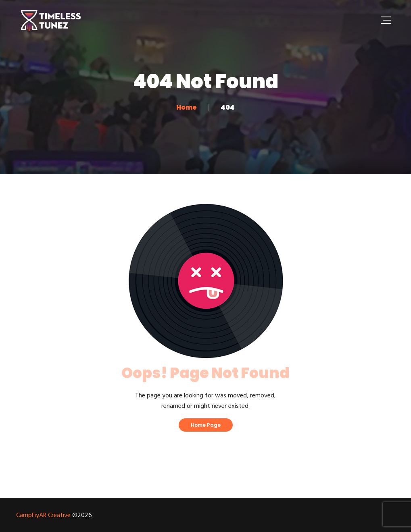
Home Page (206, 425)
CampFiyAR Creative (43, 515)
